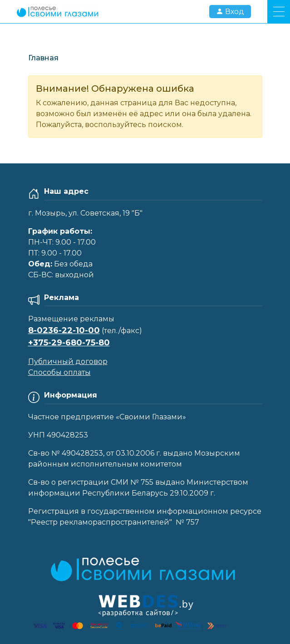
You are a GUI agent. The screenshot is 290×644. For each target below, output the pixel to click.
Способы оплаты (59, 372)
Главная (43, 58)
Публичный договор (68, 361)
